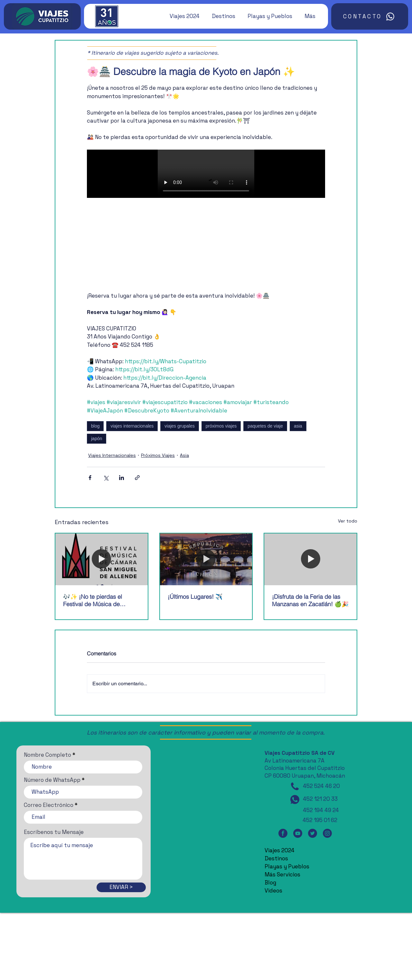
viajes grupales (179, 426)
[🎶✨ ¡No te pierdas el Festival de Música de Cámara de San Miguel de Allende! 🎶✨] (102, 559)
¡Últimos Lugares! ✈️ (195, 597)
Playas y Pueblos (287, 866)
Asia (184, 455)
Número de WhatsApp (52, 780)
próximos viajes (221, 426)
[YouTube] (298, 833)
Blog (270, 883)
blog (95, 426)
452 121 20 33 (320, 799)
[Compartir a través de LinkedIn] (122, 478)
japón (97, 439)
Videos (273, 891)
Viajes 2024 (280, 850)
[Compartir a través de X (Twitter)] (106, 478)
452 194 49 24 (321, 810)
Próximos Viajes (158, 455)
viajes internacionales (132, 426)
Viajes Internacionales (112, 455)
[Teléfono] (295, 786)
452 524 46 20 (321, 786)
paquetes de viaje (265, 426)
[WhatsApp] (295, 800)
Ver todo (348, 521)
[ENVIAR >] (121, 887)
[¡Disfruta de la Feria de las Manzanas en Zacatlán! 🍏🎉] (310, 559)
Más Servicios (282, 874)
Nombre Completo (47, 755)
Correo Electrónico (49, 805)
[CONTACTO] (370, 16)
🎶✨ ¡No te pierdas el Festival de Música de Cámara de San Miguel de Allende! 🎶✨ (97, 600)
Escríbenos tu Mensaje (54, 832)
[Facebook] (283, 833)
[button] (182, 16)
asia (298, 426)
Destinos (276, 858)
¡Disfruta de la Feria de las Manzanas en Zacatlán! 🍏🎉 (310, 600)
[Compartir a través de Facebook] (90, 478)
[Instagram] (327, 833)
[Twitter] (313, 833)
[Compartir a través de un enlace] (137, 478)
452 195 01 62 (320, 820)
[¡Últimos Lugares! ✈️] (206, 559)
